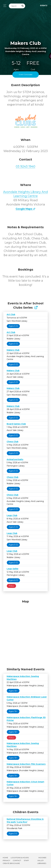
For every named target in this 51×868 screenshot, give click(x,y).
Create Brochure (11, 863)
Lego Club (12, 515)
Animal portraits (15, 459)
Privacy (6, 860)
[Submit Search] (23, 6)
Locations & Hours (20, 858)
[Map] (26, 633)
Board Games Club (16, 424)
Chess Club (13, 442)
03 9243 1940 (26, 166)
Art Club (11, 314)
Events (44, 6)
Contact (17, 860)
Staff (26, 860)
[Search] (15, 6)
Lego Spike (13, 569)
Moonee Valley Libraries (42, 860)
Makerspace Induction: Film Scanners (26, 764)
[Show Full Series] (36, 308)
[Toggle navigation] (4, 6)
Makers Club (13, 350)
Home (5, 858)
